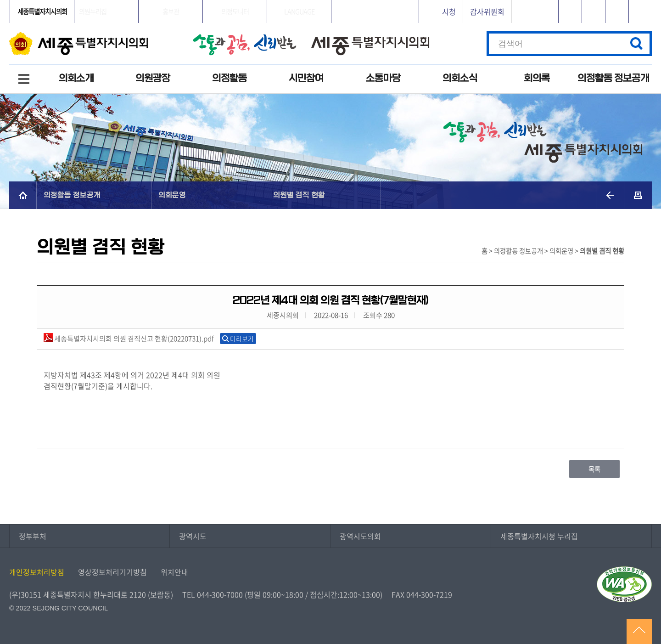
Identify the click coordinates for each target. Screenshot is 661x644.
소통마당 (383, 78)
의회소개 (76, 78)
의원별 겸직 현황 (299, 195)
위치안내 (174, 572)
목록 (594, 469)
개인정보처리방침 (37, 572)
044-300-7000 (220, 594)
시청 (449, 11)
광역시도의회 (360, 536)
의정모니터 (235, 11)
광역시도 (193, 536)
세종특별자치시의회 (42, 11)
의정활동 (230, 78)
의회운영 (172, 195)
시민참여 (306, 78)
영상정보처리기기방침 (112, 572)
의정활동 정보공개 (613, 78)
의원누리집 (93, 11)
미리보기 (242, 339)
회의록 (537, 78)
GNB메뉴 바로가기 (330, 1)
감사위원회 (487, 11)
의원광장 (153, 78)
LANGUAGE (299, 11)
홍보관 (171, 11)
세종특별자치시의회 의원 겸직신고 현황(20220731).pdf (129, 338)
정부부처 (33, 536)
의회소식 (460, 78)
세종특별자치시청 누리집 (539, 536)
